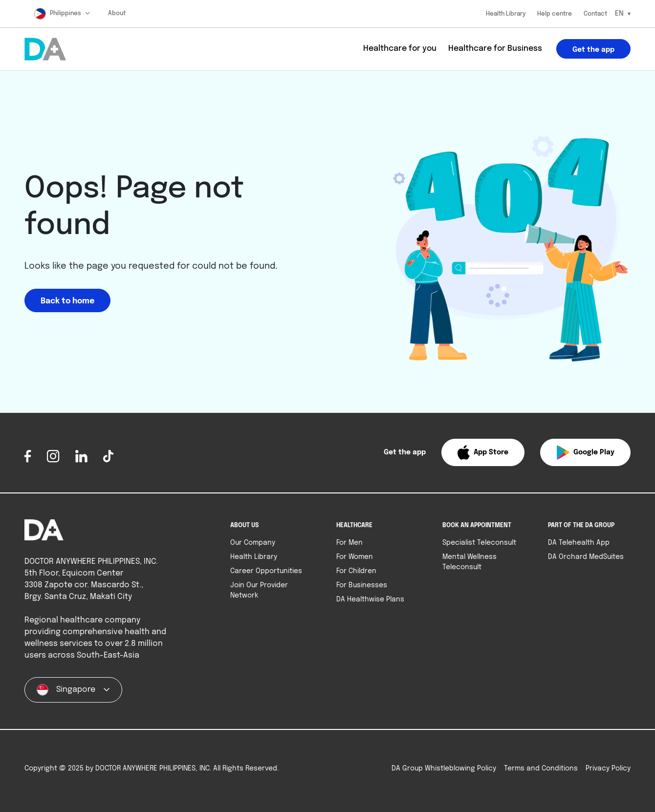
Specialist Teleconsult (479, 543)
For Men (349, 543)
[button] (483, 452)
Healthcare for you (400, 49)
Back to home (67, 301)
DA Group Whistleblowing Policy (444, 769)
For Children (356, 571)
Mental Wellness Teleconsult (469, 562)
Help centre (555, 14)
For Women (355, 557)
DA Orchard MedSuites (586, 557)
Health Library (506, 14)
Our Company (253, 543)
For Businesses (362, 585)
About (117, 14)
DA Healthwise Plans (370, 599)
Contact (595, 14)
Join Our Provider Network (259, 590)
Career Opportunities (266, 571)
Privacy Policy (608, 769)
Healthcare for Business (495, 49)
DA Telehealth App (579, 543)
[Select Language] (623, 14)
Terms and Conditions (541, 769)
